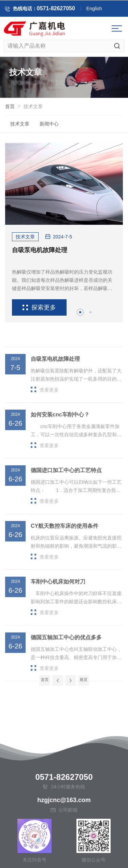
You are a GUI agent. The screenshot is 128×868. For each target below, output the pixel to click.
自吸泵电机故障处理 (40, 250)
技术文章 (20, 125)
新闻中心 (49, 125)
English (99, 10)
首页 (10, 108)
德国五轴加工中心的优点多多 (66, 654)
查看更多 (45, 406)
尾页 (78, 680)
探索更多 (39, 307)
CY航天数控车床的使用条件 (65, 543)
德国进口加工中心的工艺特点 (66, 487)
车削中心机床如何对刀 (58, 598)
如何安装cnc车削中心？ (60, 431)
